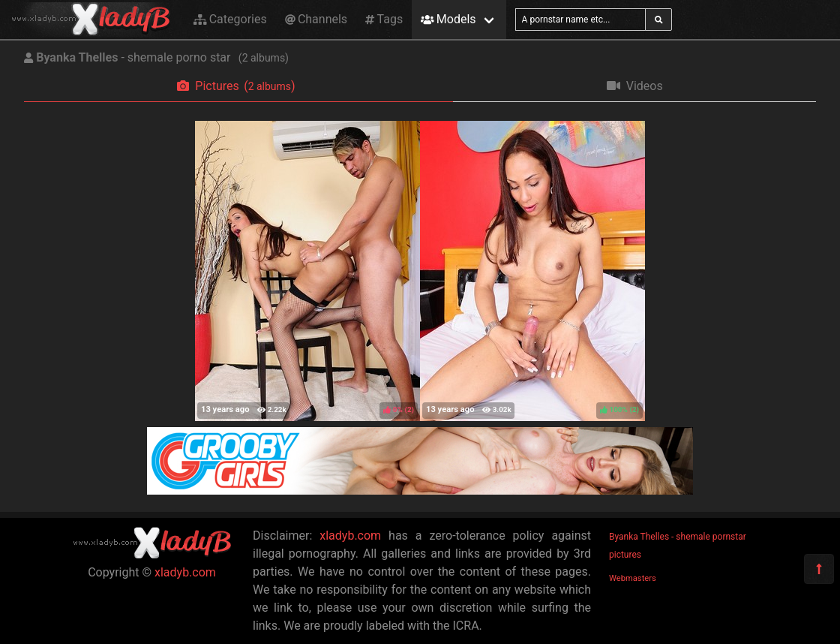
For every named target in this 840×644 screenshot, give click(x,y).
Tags (384, 19)
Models (448, 19)
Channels (316, 19)
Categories (230, 19)
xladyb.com (185, 572)
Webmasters (633, 578)
